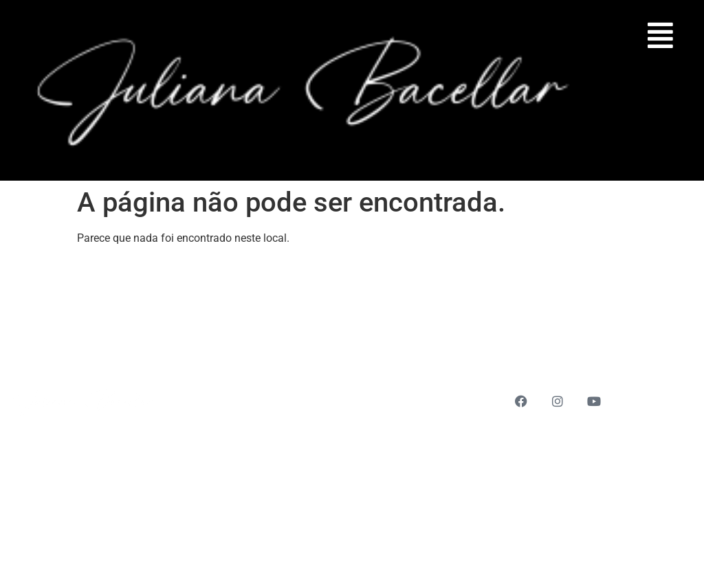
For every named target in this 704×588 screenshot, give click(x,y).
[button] (661, 35)
